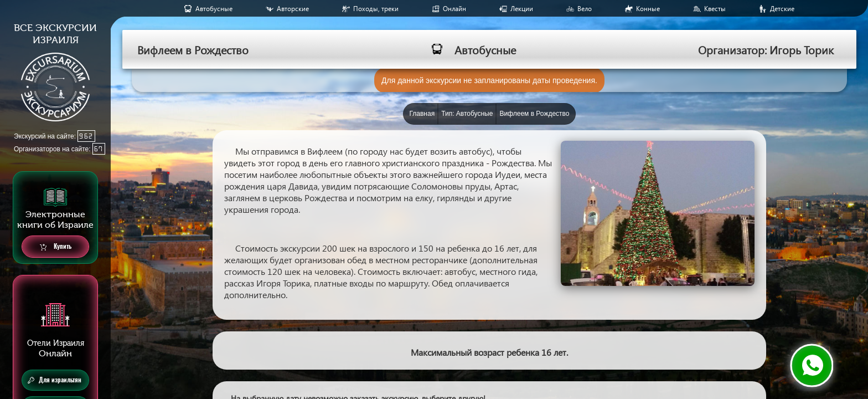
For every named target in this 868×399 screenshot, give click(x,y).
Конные (648, 9)
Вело (585, 9)
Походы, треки (376, 9)
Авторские (293, 9)
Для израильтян (55, 380)
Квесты (715, 9)
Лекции (522, 9)
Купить (56, 247)
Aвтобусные (214, 9)
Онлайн (454, 9)
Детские (782, 9)
